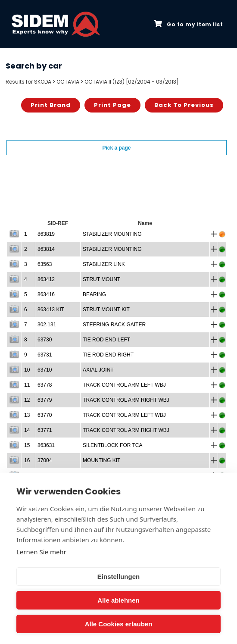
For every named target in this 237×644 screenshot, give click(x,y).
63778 (45, 385)
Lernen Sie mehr (41, 552)
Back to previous (184, 105)
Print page (112, 105)
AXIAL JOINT (98, 370)
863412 (46, 279)
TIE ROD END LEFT (106, 340)
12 (27, 400)
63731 (45, 355)
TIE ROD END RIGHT (108, 355)
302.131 (47, 325)
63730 (45, 340)
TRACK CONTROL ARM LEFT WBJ (124, 385)
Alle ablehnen (118, 600)
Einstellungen (118, 577)
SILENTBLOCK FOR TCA (112, 445)
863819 (46, 234)
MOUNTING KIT (101, 460)
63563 (45, 264)
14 (27, 430)
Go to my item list (188, 24)
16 (27, 460)
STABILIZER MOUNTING (112, 234)
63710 (45, 370)
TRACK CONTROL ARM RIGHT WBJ (126, 400)
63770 (45, 415)
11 (27, 385)
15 (27, 445)
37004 (45, 460)
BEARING (94, 294)
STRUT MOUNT (101, 279)
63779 (45, 400)
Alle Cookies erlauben (119, 624)
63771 (45, 430)
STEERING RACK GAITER (114, 325)
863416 (46, 294)
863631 (46, 445)
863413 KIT (51, 309)
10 (27, 370)
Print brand (51, 105)
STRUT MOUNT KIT (106, 309)
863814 (46, 249)
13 (27, 415)
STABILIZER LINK (104, 264)
